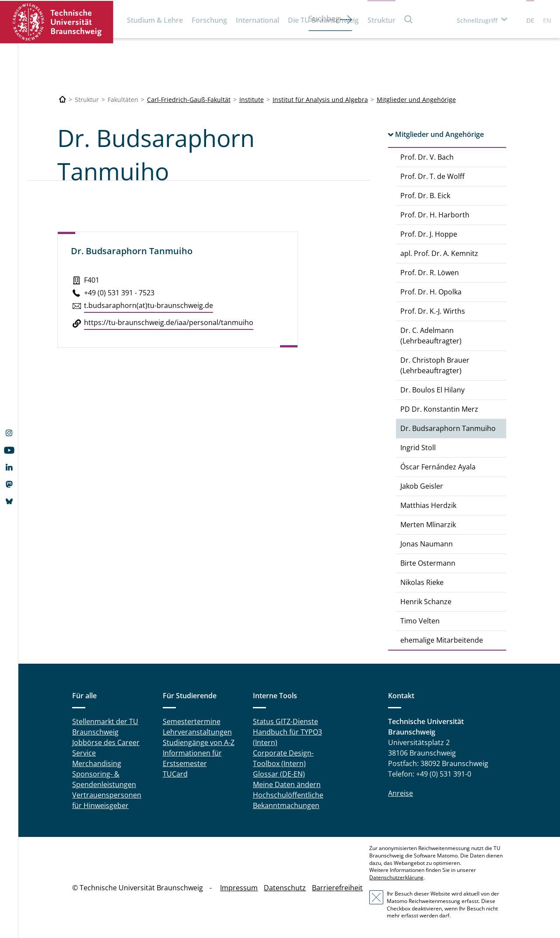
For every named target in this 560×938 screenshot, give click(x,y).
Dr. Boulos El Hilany (432, 390)
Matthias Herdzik (428, 505)
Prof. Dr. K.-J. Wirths (433, 311)
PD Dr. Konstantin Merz (439, 409)
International (257, 20)
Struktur (381, 20)
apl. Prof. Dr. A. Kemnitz (439, 253)
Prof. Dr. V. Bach (427, 157)
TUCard (175, 774)
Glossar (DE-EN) (279, 774)
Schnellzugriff (477, 20)
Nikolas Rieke (422, 582)
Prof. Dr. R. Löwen (430, 273)
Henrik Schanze (426, 602)
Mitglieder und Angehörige (416, 100)
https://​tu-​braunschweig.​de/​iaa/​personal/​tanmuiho (169, 322)
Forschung (209, 20)
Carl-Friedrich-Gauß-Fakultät (189, 100)
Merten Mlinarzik (428, 525)
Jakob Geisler (422, 486)
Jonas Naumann (427, 544)
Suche (409, 19)
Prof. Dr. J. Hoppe (429, 234)
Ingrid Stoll (418, 448)
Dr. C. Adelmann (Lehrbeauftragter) (431, 336)
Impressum (239, 888)
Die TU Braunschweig (323, 20)
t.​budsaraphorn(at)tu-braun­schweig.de (149, 305)
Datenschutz (285, 888)
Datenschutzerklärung (396, 877)
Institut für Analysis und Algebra (320, 100)
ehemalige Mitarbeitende (442, 640)
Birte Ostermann (428, 563)
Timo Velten (420, 621)
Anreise (401, 793)
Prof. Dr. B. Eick (425, 196)
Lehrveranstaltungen (197, 732)
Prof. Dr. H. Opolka (431, 292)
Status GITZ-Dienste (285, 721)
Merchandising (97, 763)
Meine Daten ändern (287, 784)
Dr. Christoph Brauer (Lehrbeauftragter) (435, 365)
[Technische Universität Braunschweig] (63, 100)
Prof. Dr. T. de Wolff (432, 176)
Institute (252, 100)
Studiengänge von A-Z (199, 742)
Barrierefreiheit (337, 888)
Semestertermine (192, 721)
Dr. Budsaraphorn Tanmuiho (448, 428)
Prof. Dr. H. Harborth (435, 215)
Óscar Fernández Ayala (438, 467)
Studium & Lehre (155, 20)
